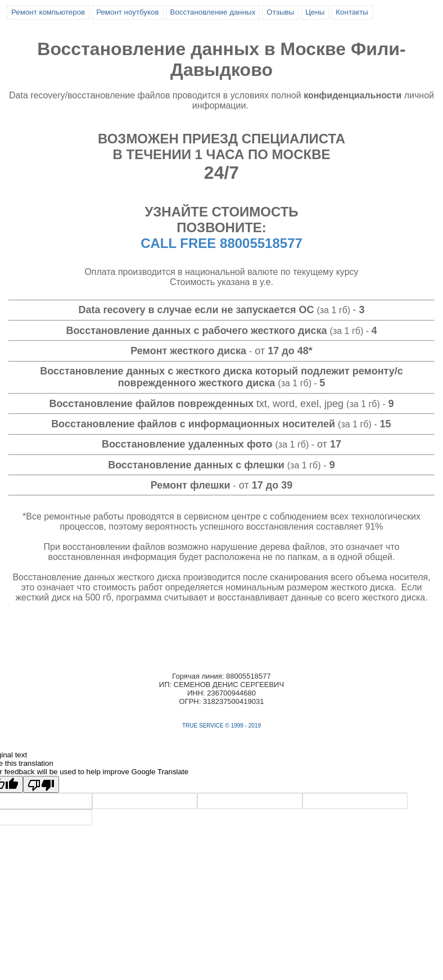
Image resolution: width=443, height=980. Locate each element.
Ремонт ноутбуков (127, 12)
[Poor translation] (41, 784)
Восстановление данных (213, 12)
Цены (315, 12)
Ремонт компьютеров (48, 12)
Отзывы (280, 12)
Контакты (352, 12)
